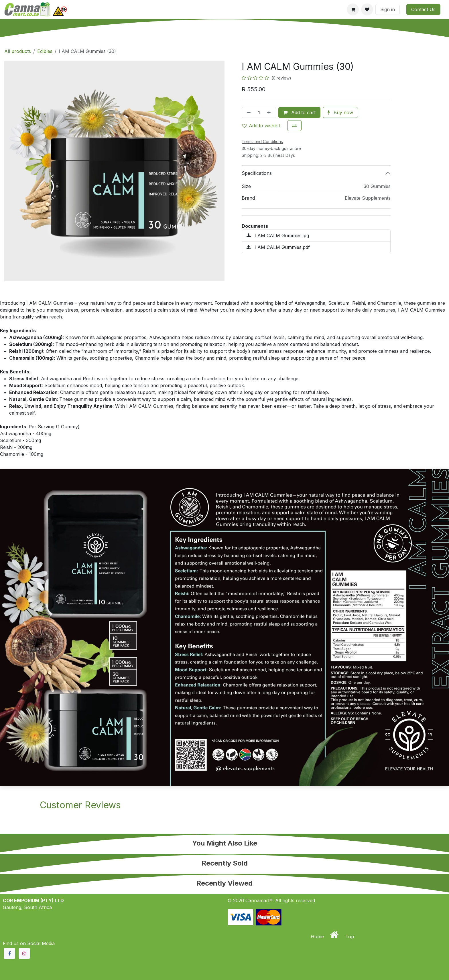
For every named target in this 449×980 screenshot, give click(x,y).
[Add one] (270, 112)
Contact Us (423, 9)
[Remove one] (248, 112)
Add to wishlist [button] (261, 126)
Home (318, 937)
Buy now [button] (340, 112)
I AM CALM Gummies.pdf (278, 247)
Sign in (388, 9)
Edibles (45, 51)
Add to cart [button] (299, 112)
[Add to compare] (294, 126)
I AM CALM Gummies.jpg (278, 235)
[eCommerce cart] (353, 9)
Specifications (257, 173)
